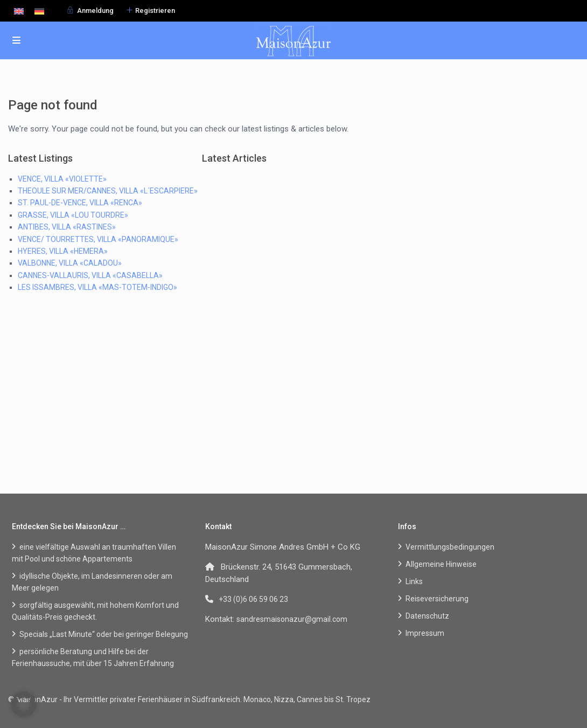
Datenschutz (427, 616)
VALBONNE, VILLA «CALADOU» (70, 263)
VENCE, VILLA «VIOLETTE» (62, 179)
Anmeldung (95, 11)
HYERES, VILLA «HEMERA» (63, 251)
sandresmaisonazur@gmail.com (292, 619)
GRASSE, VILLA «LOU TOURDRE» (73, 215)
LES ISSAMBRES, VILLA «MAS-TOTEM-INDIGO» (97, 287)
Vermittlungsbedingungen (450, 547)
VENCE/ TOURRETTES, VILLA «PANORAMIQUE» (98, 239)
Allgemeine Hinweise (441, 564)
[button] (24, 704)
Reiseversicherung (437, 599)
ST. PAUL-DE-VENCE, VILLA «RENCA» (80, 203)
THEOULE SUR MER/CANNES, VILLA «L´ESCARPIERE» (108, 191)
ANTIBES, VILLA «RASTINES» (67, 227)
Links (414, 581)
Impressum (425, 633)
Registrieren (155, 11)
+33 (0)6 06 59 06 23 (253, 599)
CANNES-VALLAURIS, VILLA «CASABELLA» (90, 275)
